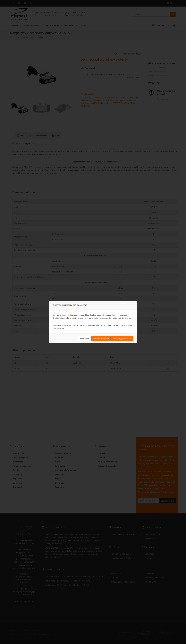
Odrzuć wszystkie (101, 339)
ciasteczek (67, 315)
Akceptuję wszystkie (122, 339)
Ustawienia (84, 339)
